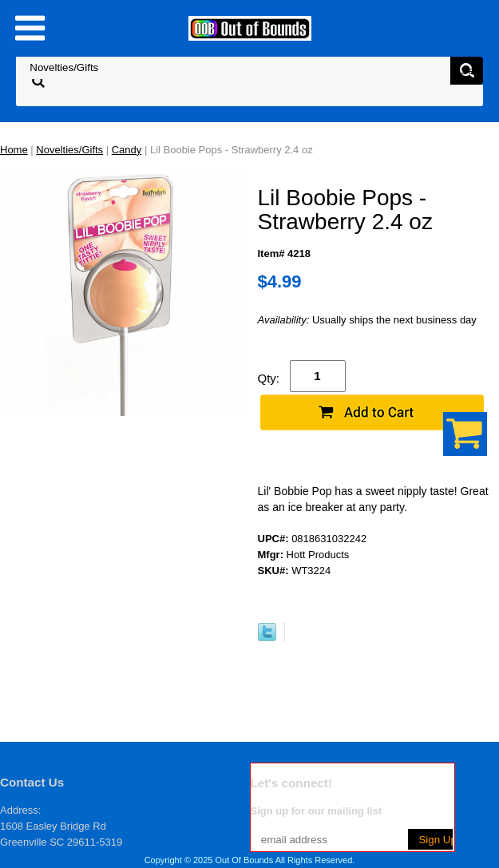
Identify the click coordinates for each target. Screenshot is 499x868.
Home (14, 150)
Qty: (269, 378)
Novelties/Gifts (69, 150)
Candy (127, 150)
